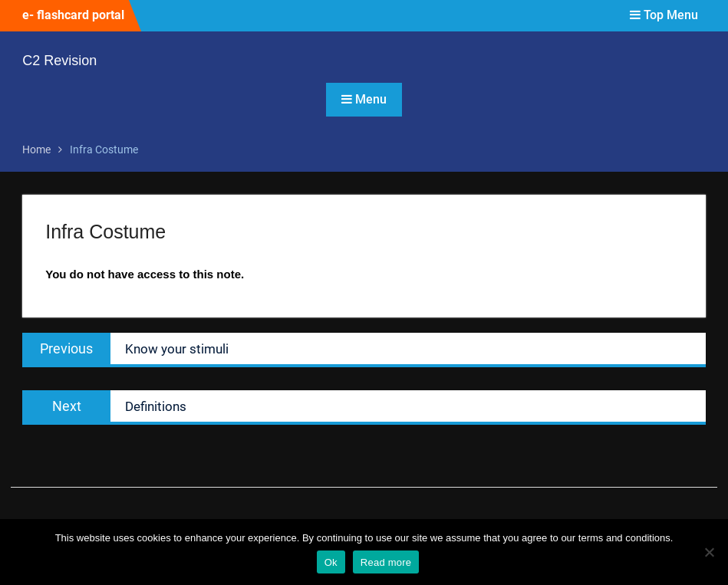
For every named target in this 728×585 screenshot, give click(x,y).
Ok (331, 562)
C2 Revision (59, 61)
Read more (386, 562)
